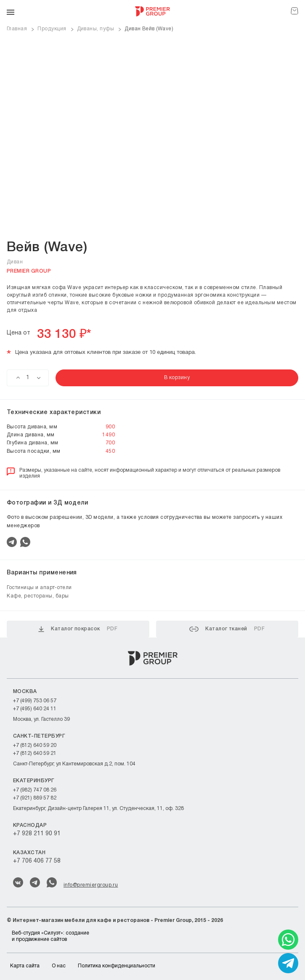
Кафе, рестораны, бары (38, 596)
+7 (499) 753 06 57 (35, 701)
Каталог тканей (227, 629)
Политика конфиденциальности (117, 966)
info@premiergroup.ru (91, 885)
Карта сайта (25, 966)
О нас (59, 966)
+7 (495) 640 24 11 (35, 709)
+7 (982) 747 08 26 (35, 790)
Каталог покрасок (78, 629)
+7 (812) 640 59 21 (35, 753)
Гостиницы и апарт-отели (39, 588)
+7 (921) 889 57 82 (35, 798)
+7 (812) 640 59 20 (35, 745)
